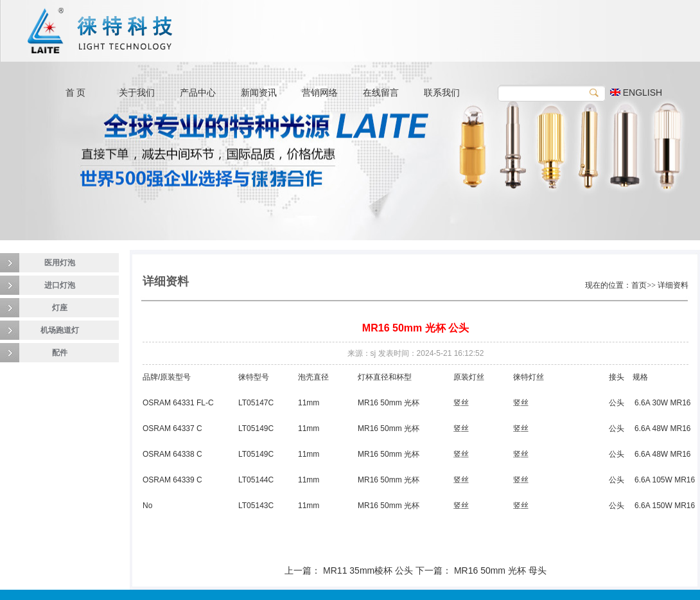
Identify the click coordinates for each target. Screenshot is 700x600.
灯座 (60, 308)
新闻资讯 (259, 93)
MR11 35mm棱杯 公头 (368, 570)
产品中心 (198, 93)
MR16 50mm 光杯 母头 (500, 570)
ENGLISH (636, 93)
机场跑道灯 (60, 330)
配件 (60, 353)
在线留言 (381, 93)
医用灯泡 (60, 263)
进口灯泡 (60, 285)
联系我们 (442, 93)
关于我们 (137, 93)
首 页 (76, 93)
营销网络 (320, 93)
